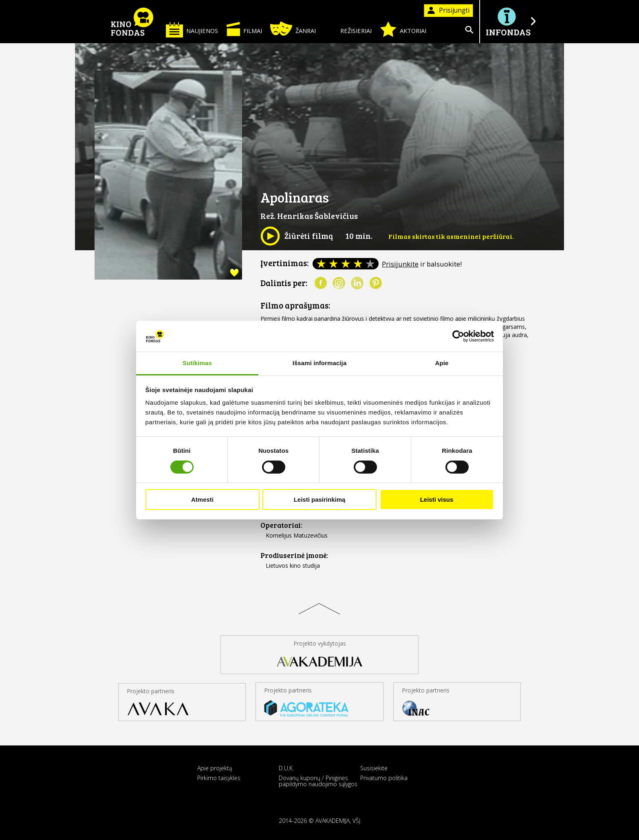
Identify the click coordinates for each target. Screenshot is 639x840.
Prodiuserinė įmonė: (294, 555)
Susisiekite (374, 768)
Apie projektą (215, 768)
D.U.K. (286, 768)
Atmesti (202, 499)
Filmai (244, 29)
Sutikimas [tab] (197, 363)
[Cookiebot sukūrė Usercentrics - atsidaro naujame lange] (458, 336)
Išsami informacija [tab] (320, 363)
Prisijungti (448, 10)
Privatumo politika (384, 778)
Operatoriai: (281, 525)
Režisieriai (348, 29)
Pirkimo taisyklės (219, 778)
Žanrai (293, 29)
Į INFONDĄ (508, 21)
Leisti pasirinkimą (320, 499)
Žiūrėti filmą (297, 236)
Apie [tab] (442, 363)
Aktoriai (403, 29)
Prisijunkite (400, 264)
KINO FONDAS (132, 22)
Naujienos (192, 30)
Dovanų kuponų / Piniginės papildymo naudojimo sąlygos (318, 781)
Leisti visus (437, 499)
